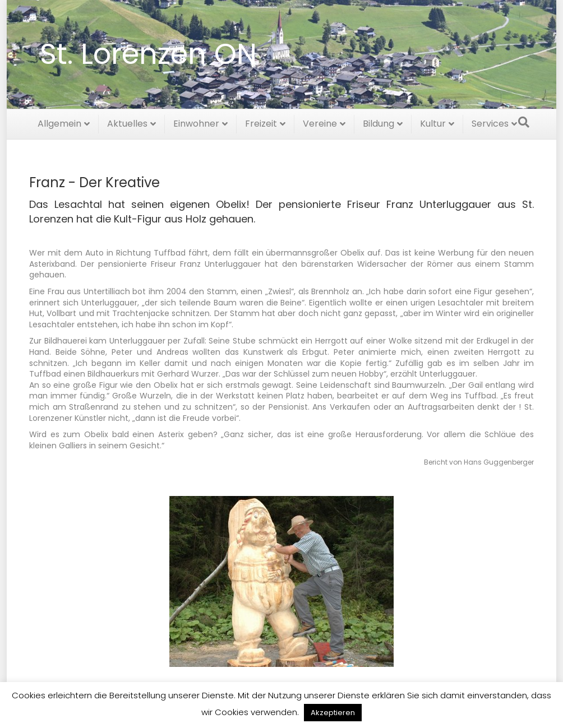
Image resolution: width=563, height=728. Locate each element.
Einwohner (196, 122)
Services (490, 122)
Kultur (433, 122)
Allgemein (59, 122)
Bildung (379, 122)
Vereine (320, 122)
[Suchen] (524, 120)
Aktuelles (127, 122)
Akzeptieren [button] (333, 713)
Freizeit (261, 122)
